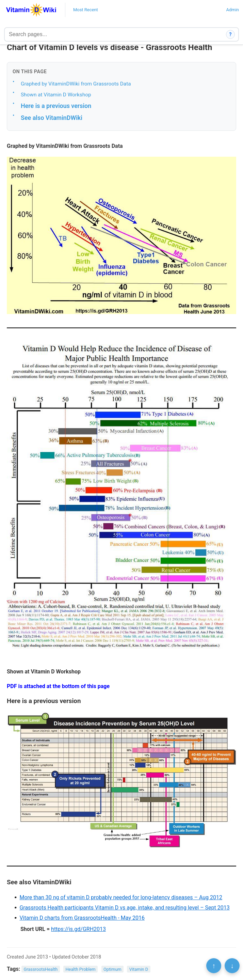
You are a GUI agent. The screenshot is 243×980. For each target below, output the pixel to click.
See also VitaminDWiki (52, 118)
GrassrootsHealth (41, 969)
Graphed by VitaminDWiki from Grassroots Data (76, 84)
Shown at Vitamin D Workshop (56, 95)
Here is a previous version (56, 106)
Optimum (112, 969)
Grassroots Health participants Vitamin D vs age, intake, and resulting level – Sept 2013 (124, 908)
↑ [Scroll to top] (214, 966)
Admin (232, 10)
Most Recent (86, 10)
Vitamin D (139, 969)
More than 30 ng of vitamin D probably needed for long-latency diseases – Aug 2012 (121, 897)
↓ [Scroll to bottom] (232, 966)
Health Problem (80, 969)
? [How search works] (231, 34)
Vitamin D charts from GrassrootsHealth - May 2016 (82, 918)
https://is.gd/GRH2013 (78, 929)
